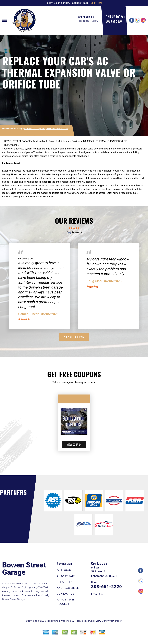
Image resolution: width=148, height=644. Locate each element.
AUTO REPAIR (66, 576)
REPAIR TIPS (65, 582)
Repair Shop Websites (59, 621)
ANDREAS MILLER (69, 588)
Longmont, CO (26, 259)
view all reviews (74, 337)
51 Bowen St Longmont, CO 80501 (40, 129)
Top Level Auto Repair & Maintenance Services (57, 141)
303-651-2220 (114, 21)
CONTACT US (66, 594)
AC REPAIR (88, 141)
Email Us (97, 594)
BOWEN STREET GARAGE (17, 141)
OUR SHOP (64, 570)
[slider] (74, 228)
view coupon (74, 444)
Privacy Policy (114, 621)
